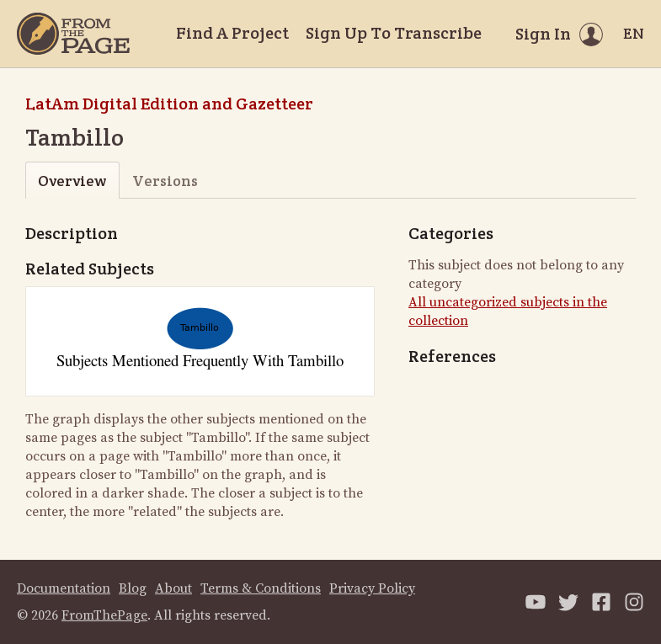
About (173, 588)
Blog (133, 588)
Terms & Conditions (261, 588)
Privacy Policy (372, 588)
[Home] (73, 34)
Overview (72, 181)
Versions (165, 181)
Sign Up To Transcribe (394, 33)
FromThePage (104, 615)
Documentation (64, 588)
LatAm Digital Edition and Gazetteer (169, 104)
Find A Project (232, 33)
